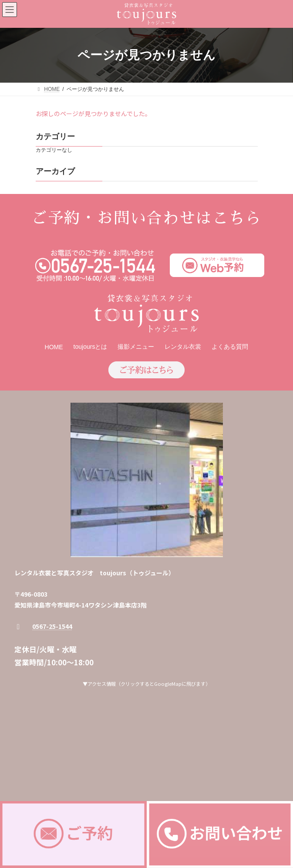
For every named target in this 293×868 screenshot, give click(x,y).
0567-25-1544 (52, 626)
